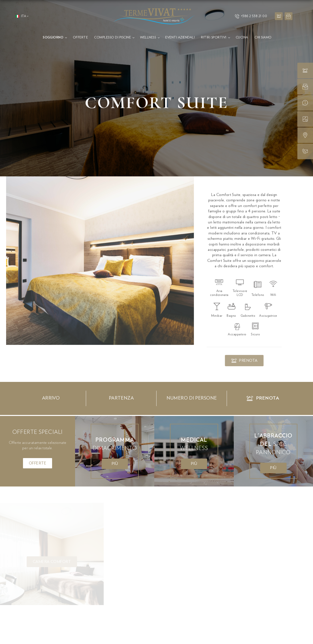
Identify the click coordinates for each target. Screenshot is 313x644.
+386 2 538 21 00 (251, 16)
